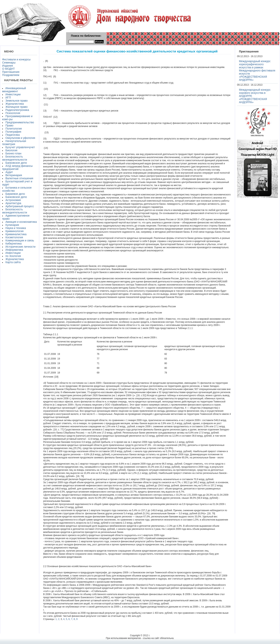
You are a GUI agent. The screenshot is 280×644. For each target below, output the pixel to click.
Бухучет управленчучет (20, 147)
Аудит (9, 172)
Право (9, 125)
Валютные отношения (19, 178)
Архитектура (13, 203)
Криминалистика (16, 234)
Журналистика (15, 104)
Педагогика (13, 135)
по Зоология (13, 256)
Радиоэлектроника (17, 110)
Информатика (14, 250)
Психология (13, 113)
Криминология (14, 231)
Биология (11, 150)
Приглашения (11, 72)
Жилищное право (17, 107)
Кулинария (12, 225)
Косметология (14, 237)
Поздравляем (11, 75)
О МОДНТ (8, 69)
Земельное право (17, 101)
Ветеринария (14, 175)
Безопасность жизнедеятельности (15, 158)
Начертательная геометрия (14, 143)
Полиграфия (13, 132)
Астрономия (13, 200)
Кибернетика (14, 244)
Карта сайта (13, 262)
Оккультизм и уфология (20, 138)
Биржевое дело (15, 194)
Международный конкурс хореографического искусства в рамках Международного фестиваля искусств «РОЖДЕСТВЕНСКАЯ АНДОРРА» (257, 70)
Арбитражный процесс (20, 206)
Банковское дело (16, 163)
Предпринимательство (20, 122)
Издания (7, 66)
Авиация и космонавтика (21, 222)
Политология (14, 129)
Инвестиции (13, 94)
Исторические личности (20, 247)
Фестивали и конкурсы (16, 59)
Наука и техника (16, 228)
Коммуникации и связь (20, 240)
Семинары (9, 63)
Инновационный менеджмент (14, 90)
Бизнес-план (13, 153)
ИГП (8, 97)
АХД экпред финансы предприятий (17, 167)
